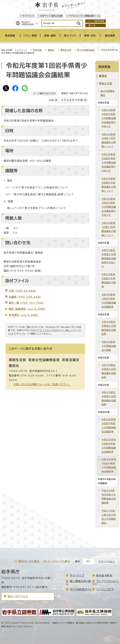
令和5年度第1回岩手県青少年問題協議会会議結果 (109, 301)
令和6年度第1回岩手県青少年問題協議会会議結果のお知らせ (109, 207)
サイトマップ (28, 16)
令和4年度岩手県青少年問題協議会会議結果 (109, 328)
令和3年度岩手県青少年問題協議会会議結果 (109, 371)
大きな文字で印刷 (72, 100)
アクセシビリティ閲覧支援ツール (84, 16)
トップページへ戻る (59, 561)
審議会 (51, 50)
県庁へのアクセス (18, 596)
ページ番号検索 (96, 21)
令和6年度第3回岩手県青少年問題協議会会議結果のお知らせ (109, 118)
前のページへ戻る (29, 561)
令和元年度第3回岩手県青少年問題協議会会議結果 (109, 426)
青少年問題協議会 (86, 50)
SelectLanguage (28, 23)
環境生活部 (66, 50)
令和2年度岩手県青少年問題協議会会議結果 (109, 398)
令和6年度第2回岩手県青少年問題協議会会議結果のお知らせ (109, 163)
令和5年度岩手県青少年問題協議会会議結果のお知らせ (109, 258)
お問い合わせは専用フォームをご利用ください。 (42, 384)
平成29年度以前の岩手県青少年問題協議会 (109, 517)
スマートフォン (107, 562)
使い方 (92, 25)
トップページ (21, 50)
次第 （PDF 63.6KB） (23, 291)
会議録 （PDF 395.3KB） (25, 297)
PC (89, 562)
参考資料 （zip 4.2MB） (24, 315)
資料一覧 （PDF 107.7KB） (26, 303)
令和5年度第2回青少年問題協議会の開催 (109, 280)
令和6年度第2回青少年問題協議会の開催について (109, 185)
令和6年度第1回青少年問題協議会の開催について (109, 229)
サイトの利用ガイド (81, 589)
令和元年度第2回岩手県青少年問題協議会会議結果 (109, 446)
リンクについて (105, 589)
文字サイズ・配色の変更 (51, 16)
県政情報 (37, 50)
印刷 (51, 100)
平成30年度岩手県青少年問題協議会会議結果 (109, 497)
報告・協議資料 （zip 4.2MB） (27, 309)
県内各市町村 (104, 576)
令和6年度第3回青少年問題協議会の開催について (109, 140)
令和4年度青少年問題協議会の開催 (109, 346)
